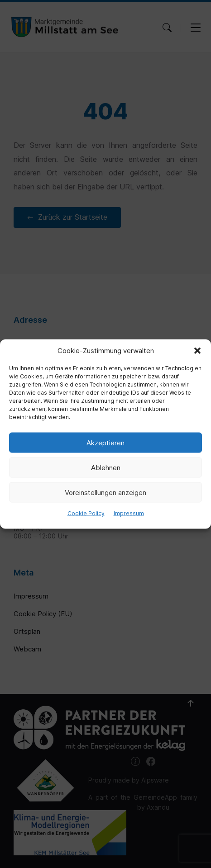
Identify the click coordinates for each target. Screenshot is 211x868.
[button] (197, 351)
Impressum (129, 513)
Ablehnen (106, 467)
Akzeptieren (105, 442)
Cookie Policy (86, 513)
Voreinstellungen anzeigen (105, 492)
